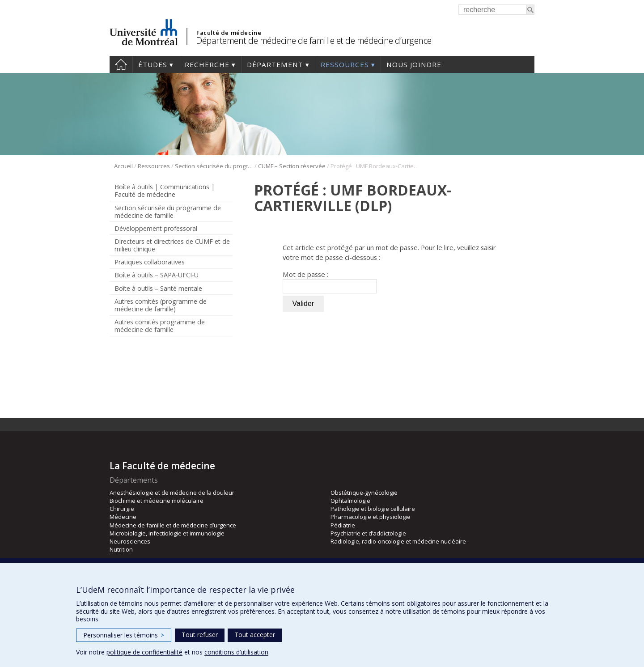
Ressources (345, 64)
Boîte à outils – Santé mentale (158, 288)
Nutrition (121, 549)
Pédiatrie (343, 525)
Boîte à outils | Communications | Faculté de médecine (165, 191)
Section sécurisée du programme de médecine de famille (214, 166)
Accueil (121, 64)
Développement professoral (156, 228)
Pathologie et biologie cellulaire (373, 509)
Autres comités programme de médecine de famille (160, 326)
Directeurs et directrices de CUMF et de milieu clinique (172, 245)
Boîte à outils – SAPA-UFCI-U (157, 275)
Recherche (207, 64)
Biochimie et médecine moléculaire (157, 501)
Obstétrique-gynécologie (364, 493)
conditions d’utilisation (236, 652)
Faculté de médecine (229, 33)
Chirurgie (122, 509)
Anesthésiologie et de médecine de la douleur (172, 493)
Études (153, 64)
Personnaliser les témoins (124, 635)
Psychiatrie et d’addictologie (368, 533)
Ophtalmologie (350, 501)
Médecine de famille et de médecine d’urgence (173, 525)
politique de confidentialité (144, 652)
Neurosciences (130, 541)
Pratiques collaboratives (150, 262)
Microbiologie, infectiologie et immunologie (167, 533)
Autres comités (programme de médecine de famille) (161, 305)
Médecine (123, 517)
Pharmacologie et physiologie (371, 517)
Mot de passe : (330, 282)
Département (275, 64)
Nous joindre (414, 64)
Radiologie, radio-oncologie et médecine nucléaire (398, 541)
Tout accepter (255, 635)
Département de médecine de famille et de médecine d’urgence (314, 40)
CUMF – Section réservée (292, 166)
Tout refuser (200, 635)
